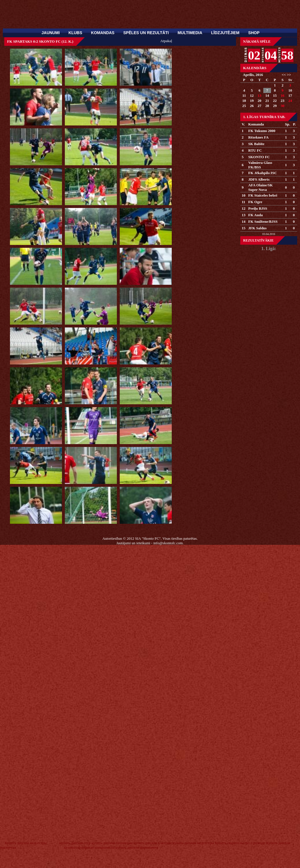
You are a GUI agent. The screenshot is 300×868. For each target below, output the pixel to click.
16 (283, 95)
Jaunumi (51, 33)
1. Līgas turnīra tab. (264, 117)
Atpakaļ (166, 41)
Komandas (103, 33)
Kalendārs (255, 68)
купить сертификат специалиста (89, 847)
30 (283, 106)
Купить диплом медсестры (26, 843)
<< (284, 75)
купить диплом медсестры (193, 843)
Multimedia (190, 33)
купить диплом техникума (112, 843)
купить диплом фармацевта (137, 847)
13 (259, 95)
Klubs (75, 33)
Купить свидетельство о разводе (240, 843)
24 (290, 101)
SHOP (254, 33)
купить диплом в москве (153, 843)
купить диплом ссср (75, 843)
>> (289, 75)
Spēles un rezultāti (146, 33)
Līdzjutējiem (225, 33)
